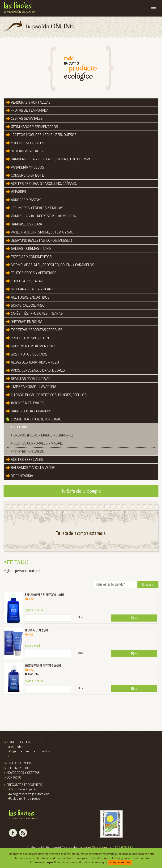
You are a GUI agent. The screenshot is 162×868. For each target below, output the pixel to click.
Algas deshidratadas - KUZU (35, 362)
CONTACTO (12, 777)
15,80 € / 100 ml (34, 611)
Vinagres (19, 192)
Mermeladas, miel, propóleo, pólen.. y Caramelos (53, 265)
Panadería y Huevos (28, 167)
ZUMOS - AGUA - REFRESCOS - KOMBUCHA (43, 216)
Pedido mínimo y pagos (24, 798)
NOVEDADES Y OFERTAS (22, 773)
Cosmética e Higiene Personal (36, 419)
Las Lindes (15, 747)
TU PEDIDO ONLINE (18, 763)
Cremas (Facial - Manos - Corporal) (43, 435)
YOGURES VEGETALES (28, 143)
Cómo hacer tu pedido (23, 789)
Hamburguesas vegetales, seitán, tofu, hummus (52, 159)
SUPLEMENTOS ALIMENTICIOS (34, 346)
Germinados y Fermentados (34, 127)
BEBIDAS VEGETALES (27, 151)
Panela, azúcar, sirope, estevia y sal (42, 232)
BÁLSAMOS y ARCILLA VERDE (33, 468)
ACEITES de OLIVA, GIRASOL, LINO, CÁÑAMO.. (44, 184)
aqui (50, 862)
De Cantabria (22, 476)
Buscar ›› (148, 585)
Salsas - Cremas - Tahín (31, 248)
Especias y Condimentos (31, 257)
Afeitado (21, 427)
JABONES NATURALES (27, 403)
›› (134, 618)
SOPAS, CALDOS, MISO (28, 305)
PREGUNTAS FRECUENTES (23, 785)
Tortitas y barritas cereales (37, 330)
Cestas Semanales (27, 118)
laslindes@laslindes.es (95, 847)
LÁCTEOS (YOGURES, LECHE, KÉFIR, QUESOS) (44, 135)
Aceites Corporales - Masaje (38, 443)
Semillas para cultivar (31, 379)
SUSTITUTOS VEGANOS (29, 354)
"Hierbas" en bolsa (27, 322)
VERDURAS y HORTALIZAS (31, 102)
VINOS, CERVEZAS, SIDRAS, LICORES (38, 370)
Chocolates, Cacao (27, 281)
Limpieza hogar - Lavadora (34, 387)
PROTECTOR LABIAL (29, 451)
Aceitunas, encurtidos (30, 297)
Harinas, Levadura (26, 224)
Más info (32, 674)
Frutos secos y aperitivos (34, 273)
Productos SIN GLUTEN (30, 338)
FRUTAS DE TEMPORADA (30, 110)
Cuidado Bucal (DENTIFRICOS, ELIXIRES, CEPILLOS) (49, 395)
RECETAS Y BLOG (16, 768)
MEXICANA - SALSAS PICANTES (34, 289)
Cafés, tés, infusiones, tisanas (37, 313)
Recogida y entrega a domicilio (28, 794)
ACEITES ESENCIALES (27, 459)
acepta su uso (120, 862)
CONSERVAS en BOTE (27, 175)
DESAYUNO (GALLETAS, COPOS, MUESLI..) (41, 240)
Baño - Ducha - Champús (31, 411)
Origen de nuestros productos (28, 751)
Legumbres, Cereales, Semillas (37, 208)
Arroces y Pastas (26, 200)
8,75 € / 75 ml (32, 646)
